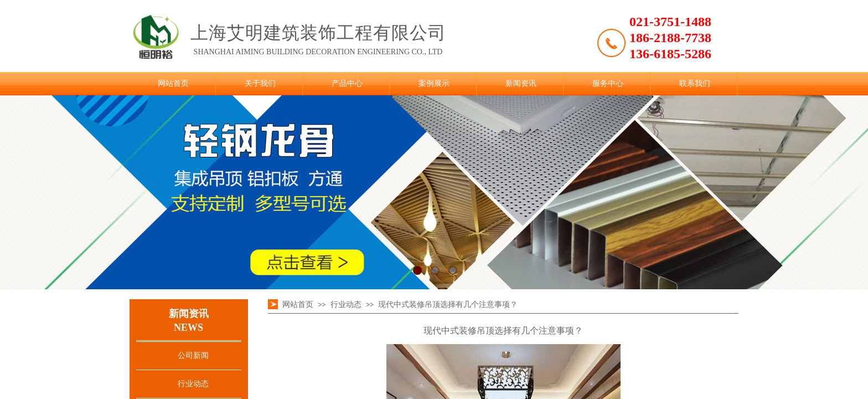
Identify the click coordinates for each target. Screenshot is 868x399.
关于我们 (260, 83)
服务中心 (608, 83)
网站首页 (173, 83)
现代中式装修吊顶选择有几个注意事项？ (448, 305)
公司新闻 (193, 355)
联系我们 (695, 83)
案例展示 (434, 83)
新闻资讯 (521, 83)
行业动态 (193, 384)
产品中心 (347, 83)
